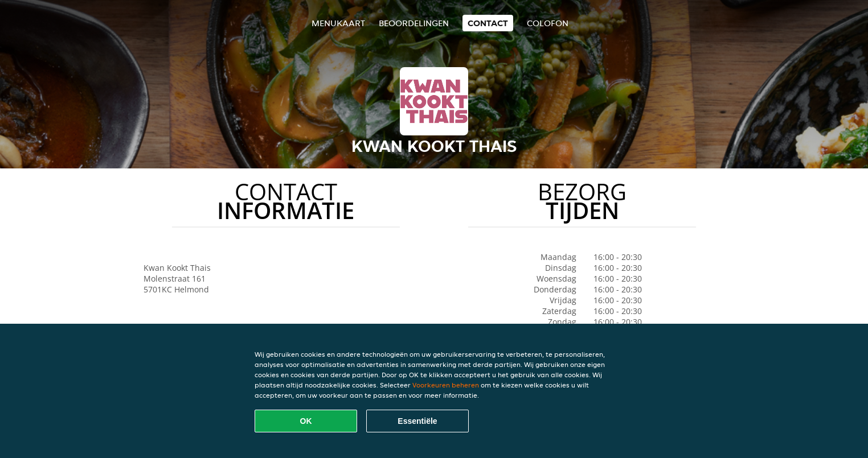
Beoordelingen (414, 23)
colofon (548, 23)
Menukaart (338, 23)
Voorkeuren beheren (446, 385)
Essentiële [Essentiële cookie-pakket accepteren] (417, 421)
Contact (488, 23)
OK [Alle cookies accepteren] (306, 421)
